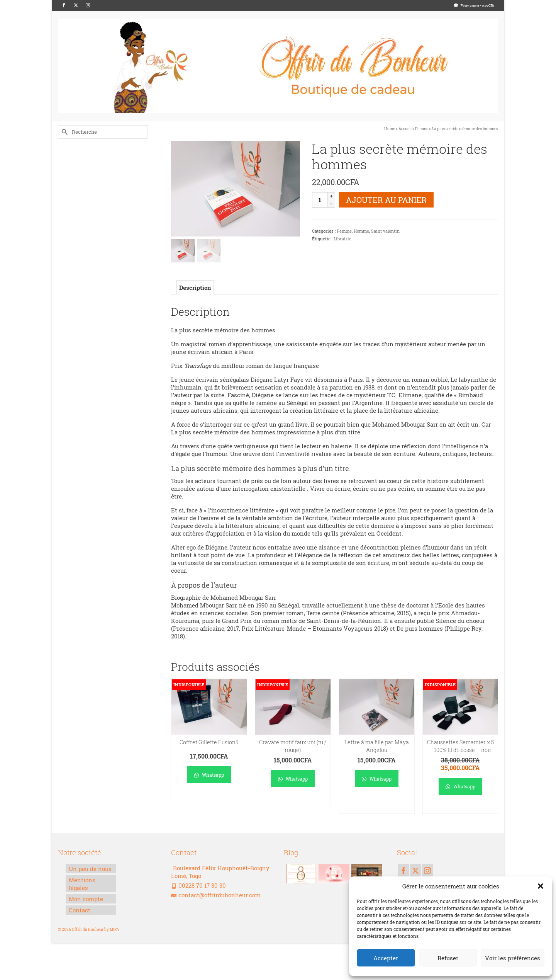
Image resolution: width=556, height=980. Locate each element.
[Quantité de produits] (320, 200)
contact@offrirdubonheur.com (216, 895)
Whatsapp (209, 775)
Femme (344, 231)
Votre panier (474, 5)
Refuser (448, 958)
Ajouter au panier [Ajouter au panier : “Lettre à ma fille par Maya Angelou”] (377, 804)
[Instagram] (88, 5)
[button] (541, 886)
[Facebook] (64, 5)
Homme (361, 231)
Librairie (342, 239)
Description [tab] (195, 288)
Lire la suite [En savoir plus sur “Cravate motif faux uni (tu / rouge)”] (293, 800)
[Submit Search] (64, 132)
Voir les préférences (513, 958)
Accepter (386, 958)
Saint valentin (385, 231)
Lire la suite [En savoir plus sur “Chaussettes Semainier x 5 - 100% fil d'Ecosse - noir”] (460, 808)
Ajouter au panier (386, 200)
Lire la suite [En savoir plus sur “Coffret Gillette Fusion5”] (209, 796)
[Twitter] (76, 5)
